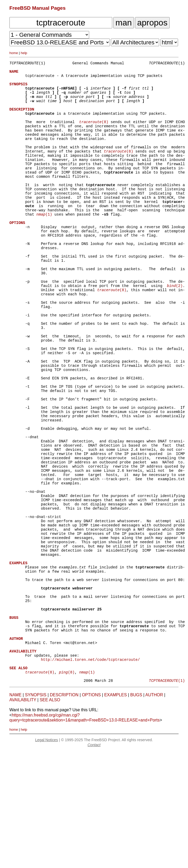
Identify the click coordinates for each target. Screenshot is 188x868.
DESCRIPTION (64, 811)
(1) (44, 243)
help (24, 53)
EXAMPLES (115, 811)
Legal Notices (47, 856)
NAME (15, 811)
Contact (94, 861)
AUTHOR (154, 811)
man (123, 23)
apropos (152, 23)
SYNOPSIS (36, 811)
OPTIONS (91, 811)
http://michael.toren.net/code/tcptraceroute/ (90, 772)
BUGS (136, 811)
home (14, 53)
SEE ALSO (50, 816)
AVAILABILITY (23, 816)
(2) (175, 328)
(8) (94, 134)
